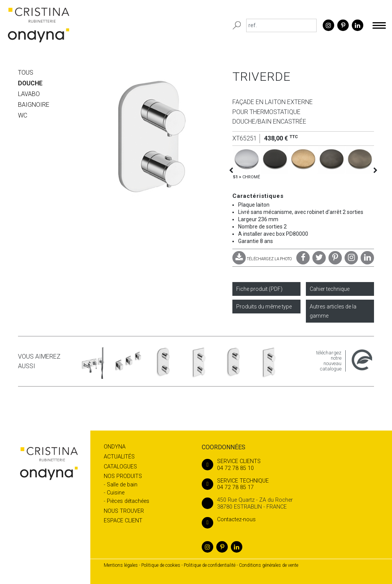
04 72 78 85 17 (288, 484)
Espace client (123, 521)
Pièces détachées (128, 501)
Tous (26, 73)
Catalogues (120, 467)
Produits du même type (264, 307)
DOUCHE (30, 83)
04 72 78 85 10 (288, 465)
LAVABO (29, 94)
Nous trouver (124, 511)
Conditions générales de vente (269, 565)
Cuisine (116, 493)
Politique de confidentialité (210, 565)
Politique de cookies (161, 565)
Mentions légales (121, 565)
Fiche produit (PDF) (259, 289)
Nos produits (123, 476)
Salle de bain (122, 485)
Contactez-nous (229, 520)
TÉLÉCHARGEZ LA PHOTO (262, 259)
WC (23, 115)
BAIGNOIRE (34, 105)
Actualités (119, 457)
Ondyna (115, 447)
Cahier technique (330, 289)
